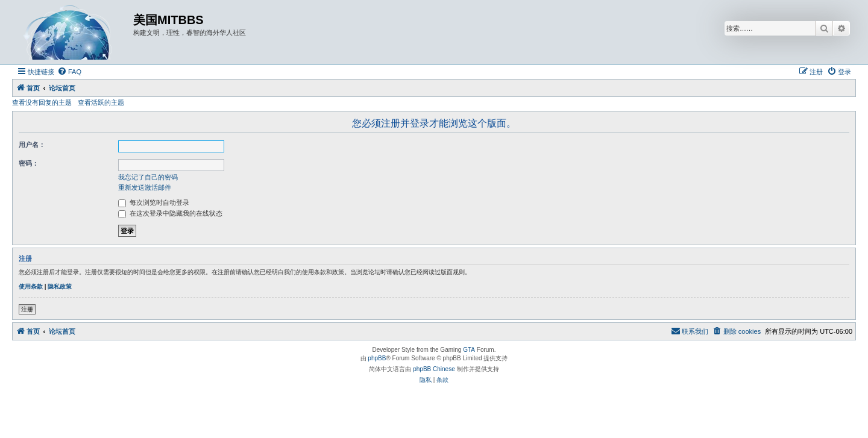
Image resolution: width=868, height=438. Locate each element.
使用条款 (31, 286)
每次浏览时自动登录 (154, 202)
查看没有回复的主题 (42, 102)
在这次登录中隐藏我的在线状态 (170, 213)
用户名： (32, 145)
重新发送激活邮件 (145, 187)
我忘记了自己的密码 (148, 177)
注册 (27, 309)
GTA (469, 350)
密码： (29, 163)
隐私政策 (60, 286)
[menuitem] (69, 72)
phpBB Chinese (434, 369)
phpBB (377, 358)
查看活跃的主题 (101, 102)
